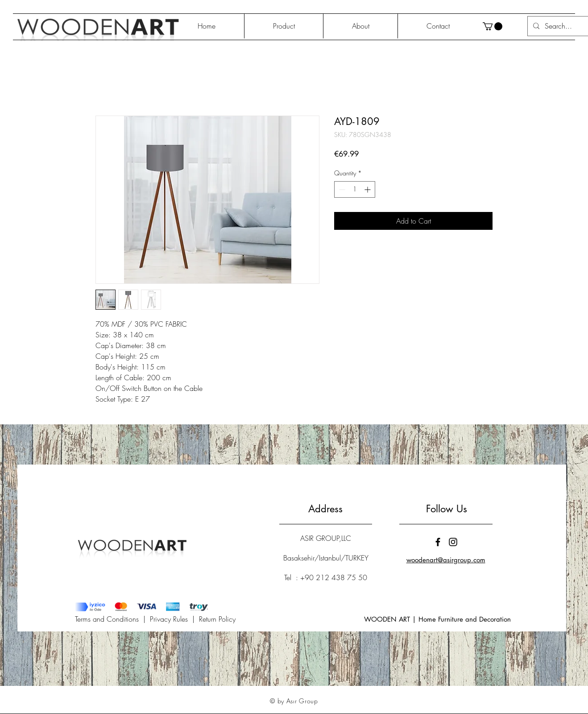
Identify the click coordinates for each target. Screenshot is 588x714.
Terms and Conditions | (112, 619)
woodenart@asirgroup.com (446, 560)
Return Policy (217, 619)
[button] (493, 26)
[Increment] (368, 189)
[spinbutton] (355, 189)
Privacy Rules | (174, 619)
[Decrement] (341, 189)
